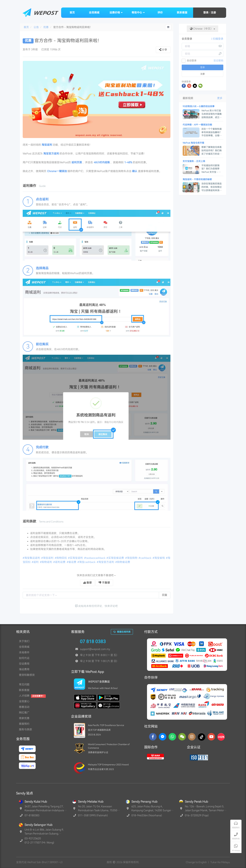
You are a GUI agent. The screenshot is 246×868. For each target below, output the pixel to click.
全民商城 (94, 13)
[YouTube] (211, 737)
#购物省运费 (123, 562)
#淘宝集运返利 (32, 558)
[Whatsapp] (172, 737)
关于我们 (24, 641)
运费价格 (116, 13)
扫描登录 (217, 39)
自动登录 (189, 61)
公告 (36, 27)
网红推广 (24, 713)
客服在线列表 (122, 632)
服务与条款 (25, 729)
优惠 (46, 27)
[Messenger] (163, 737)
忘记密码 (218, 61)
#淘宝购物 (132, 558)
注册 (213, 13)
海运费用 (24, 669)
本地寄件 (24, 652)
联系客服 (182, 13)
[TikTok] (202, 737)
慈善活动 (24, 707)
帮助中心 (138, 13)
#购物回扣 (61, 558)
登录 (206, 13)
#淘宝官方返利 (106, 562)
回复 (165, 595)
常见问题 (24, 684)
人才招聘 (24, 696)
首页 (72, 13)
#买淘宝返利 (76, 558)
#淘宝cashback (87, 562)
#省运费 (72, 562)
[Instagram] (192, 737)
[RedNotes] (221, 737)
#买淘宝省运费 (115, 558)
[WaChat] (182, 737)
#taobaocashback (95, 558)
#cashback (145, 558)
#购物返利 (46, 562)
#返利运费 (60, 562)
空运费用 (24, 664)
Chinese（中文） (202, 29)
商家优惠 (24, 718)
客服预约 (24, 724)
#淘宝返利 (48, 558)
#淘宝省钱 (159, 558)
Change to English (196, 862)
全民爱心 (24, 701)
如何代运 (24, 658)
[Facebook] (153, 737)
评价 (160, 13)
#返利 (35, 562)
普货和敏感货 (27, 675)
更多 (220, 98)
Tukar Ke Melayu (220, 862)
